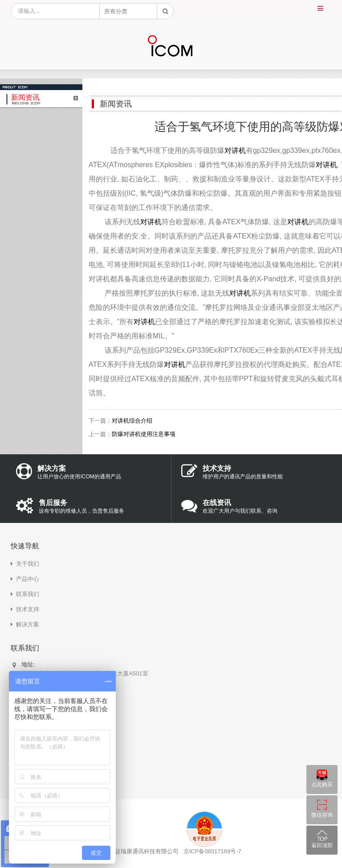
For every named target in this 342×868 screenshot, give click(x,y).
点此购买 (322, 785)
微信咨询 (322, 815)
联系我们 (28, 594)
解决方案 (28, 624)
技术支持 (28, 609)
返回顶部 (322, 845)
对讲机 (235, 150)
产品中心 (28, 579)
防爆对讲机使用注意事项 (144, 434)
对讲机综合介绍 (132, 421)
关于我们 (28, 564)
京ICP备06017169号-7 (212, 851)
